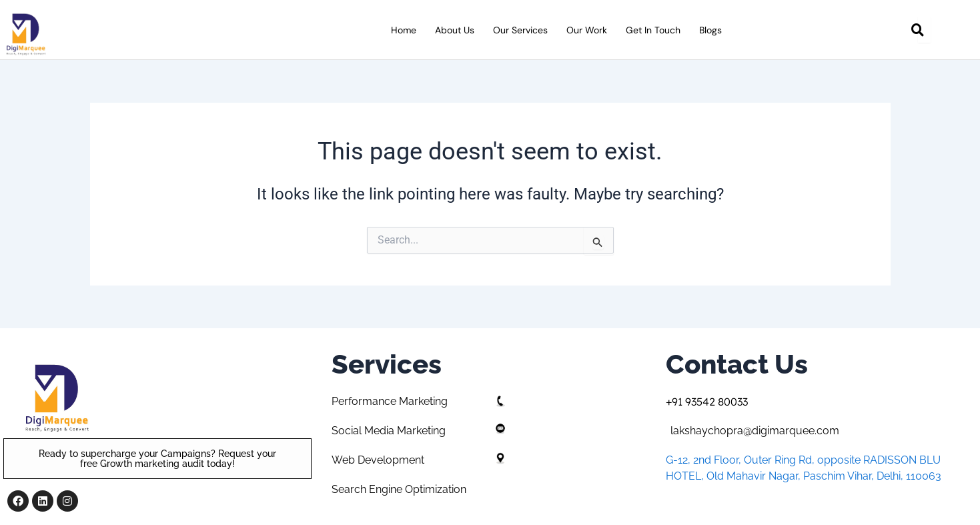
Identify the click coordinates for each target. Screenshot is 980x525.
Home (404, 30)
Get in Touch (653, 30)
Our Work (587, 30)
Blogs (710, 30)
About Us (455, 30)
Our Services (520, 30)
